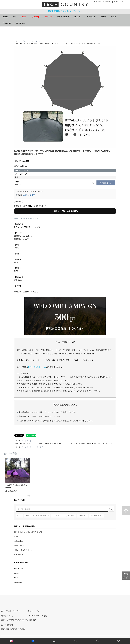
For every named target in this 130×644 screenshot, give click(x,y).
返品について (7, 616)
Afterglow (19, 541)
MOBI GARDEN (36, 41)
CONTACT (119, 2)
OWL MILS (19, 545)
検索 (111, 509)
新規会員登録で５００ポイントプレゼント (65, 11)
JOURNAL (20, 23)
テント (32, 441)
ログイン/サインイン (10, 611)
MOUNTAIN (91, 17)
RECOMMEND (63, 17)
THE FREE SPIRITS (23, 550)
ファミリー (41, 447)
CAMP (103, 17)
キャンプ (25, 441)
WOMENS (7, 23)
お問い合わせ (7, 625)
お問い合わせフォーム (37, 367)
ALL (15, 17)
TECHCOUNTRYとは (37, 616)
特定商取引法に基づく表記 (13, 629)
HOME (5, 17)
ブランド (25, 41)
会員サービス (34, 611)
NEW (24, 17)
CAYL (17, 536)
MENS (114, 17)
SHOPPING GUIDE (103, 2)
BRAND (77, 17)
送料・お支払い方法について (14, 620)
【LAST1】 (35, 17)
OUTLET (48, 17)
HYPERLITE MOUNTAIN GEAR (28, 532)
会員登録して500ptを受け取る (65, 211)
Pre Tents (19, 554)
